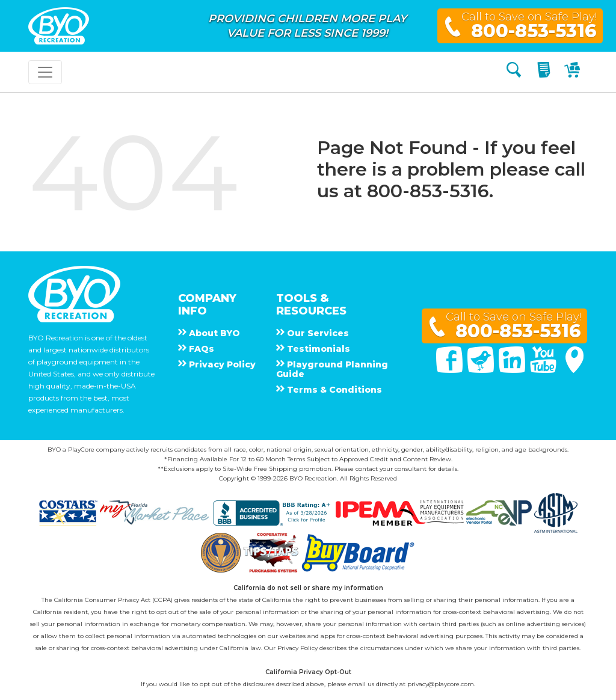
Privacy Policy (297, 648)
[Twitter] (482, 370)
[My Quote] (545, 72)
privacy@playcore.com (441, 684)
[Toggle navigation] (45, 72)
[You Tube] (544, 370)
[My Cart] (574, 72)
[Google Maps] (574, 370)
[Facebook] (451, 370)
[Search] (514, 72)
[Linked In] (513, 370)
